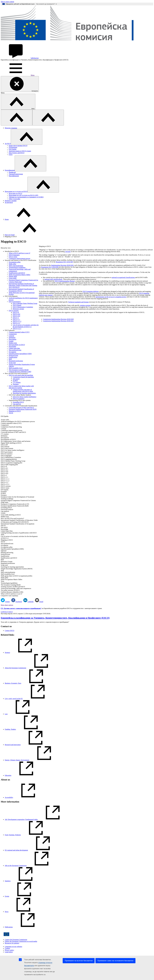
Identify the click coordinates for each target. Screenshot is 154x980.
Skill (2, 570)
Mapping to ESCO (15, 411)
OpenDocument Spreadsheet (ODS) (20, 354)
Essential (4, 491)
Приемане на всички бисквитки (79, 961)
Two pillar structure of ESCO (10, 590)
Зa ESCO (8, 144)
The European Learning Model (19, 370)
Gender (11, 341)
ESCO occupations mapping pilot (12, 463)
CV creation (17, 382)
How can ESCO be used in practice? (12, 518)
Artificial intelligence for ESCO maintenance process (18, 421)
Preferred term (13, 355)
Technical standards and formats (78, 302)
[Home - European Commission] (77, 43)
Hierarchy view (6, 248)
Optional (4, 551)
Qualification (13, 357)
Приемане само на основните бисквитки (115, 961)
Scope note (12, 363)
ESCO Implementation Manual (65, 281)
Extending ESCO (18, 402)
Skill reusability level (16, 368)
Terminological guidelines (17, 267)
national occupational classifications (123, 277)
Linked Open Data (7, 531)
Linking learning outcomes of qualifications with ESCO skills (23, 390)
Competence (13, 334)
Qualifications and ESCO (17, 273)
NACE (11, 413)
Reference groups (18, 309)
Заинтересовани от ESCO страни (20, 151)
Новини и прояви (11, 201)
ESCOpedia (13, 149)
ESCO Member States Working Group (25, 303)
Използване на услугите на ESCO (16, 191)
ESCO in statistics (19, 399)
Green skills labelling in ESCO (11, 515)
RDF (10, 359)
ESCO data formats (7, 448)
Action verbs (5, 420)
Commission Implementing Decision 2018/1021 (58, 321)
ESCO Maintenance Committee (23, 307)
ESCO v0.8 (16, 314)
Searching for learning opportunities (24, 393)
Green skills (13, 278)
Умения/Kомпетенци (16, 174)
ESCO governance (15, 302)
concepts (68, 252)
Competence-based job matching (23, 377)
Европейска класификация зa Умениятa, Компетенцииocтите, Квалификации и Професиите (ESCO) (55, 618)
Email (39, 602)
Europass (16, 384)
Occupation (12, 352)
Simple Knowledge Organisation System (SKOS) (17, 569)
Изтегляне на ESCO (15, 193)
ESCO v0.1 (4, 468)
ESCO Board (17, 305)
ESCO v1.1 (16, 320)
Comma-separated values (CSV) (19, 332)
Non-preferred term (15, 350)
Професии (12, 172)
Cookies (7, 948)
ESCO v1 (16, 318)
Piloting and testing (7, 553)
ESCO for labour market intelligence (25, 397)
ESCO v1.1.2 (17, 321)
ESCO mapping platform (9, 459)
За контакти (9, 202)
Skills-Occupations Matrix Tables (20, 275)
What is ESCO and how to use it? (20, 253)
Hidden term (13, 343)
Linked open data (14, 348)
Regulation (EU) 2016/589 (64, 262)
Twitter (5, 602)
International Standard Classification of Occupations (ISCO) (21, 290)
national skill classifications (53, 279)
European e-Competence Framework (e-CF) (15, 504)
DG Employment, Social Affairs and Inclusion (16, 441)
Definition (12, 337)
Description (13, 339)
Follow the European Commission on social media (21, 941)
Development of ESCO (8, 439)
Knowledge (12, 346)
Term (2, 581)
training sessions (85, 305)
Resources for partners (12, 943)
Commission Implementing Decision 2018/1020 (58, 319)
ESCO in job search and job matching (21, 375)
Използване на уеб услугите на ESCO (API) (24, 195)
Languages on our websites (13, 947)
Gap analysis (17, 404)
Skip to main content (7, 2)
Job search (16, 379)
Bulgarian (20, 58)
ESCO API (4, 445)
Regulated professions (16, 361)
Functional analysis (7, 509)
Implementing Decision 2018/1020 (62, 265)
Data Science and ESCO (17, 153)
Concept (11, 336)
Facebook (17, 602)
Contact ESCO (10, 631)
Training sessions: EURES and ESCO (13, 587)
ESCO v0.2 (4, 470)
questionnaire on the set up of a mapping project (111, 297)
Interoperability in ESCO (17, 345)
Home (7, 219)
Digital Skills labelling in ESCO (11, 443)
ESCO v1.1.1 (5, 479)
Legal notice (9, 952)
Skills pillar (12, 264)
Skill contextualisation (16, 266)
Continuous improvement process (20, 258)
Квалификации (14, 176)
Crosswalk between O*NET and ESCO (21, 408)
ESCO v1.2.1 (17, 329)
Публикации (13, 147)
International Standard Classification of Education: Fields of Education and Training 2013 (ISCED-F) (23, 285)
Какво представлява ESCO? (18, 146)
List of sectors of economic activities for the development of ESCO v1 (26, 326)
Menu (18, 75)
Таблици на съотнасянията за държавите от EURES (26, 197)
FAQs (11, 155)
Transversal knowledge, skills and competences (16, 588)
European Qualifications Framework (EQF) (23, 409)
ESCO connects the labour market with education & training (21, 387)
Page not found (10, 235)
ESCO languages (14, 255)
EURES (15, 381)
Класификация (10, 170)
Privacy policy (9, 950)
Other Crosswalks (14, 199)
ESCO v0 (16, 312)
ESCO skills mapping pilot (9, 465)
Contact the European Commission (16, 940)
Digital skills (13, 276)
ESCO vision (13, 257)
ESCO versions (14, 311)
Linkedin (28, 602)
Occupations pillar (15, 262)
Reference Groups (7, 562)
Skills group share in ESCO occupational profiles (17, 576)
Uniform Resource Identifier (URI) (20, 372)
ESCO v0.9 (16, 316)
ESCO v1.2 (16, 323)
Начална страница (11, 128)
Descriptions (5, 438)
